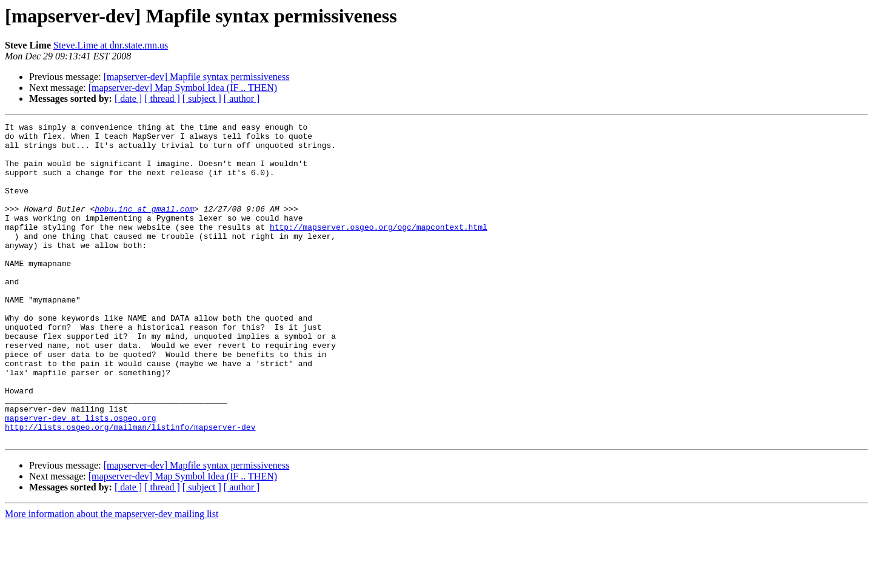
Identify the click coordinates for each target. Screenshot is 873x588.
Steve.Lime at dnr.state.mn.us (111, 45)
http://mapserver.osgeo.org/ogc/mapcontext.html (379, 249)
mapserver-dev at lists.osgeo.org (81, 478)
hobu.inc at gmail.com (144, 227)
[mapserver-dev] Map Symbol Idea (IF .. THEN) (183, 88)
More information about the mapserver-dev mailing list (112, 577)
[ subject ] (202, 99)
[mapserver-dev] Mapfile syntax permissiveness (197, 77)
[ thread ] (162, 99)
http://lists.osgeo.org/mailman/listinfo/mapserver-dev (130, 489)
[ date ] (128, 99)
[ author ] (242, 99)
